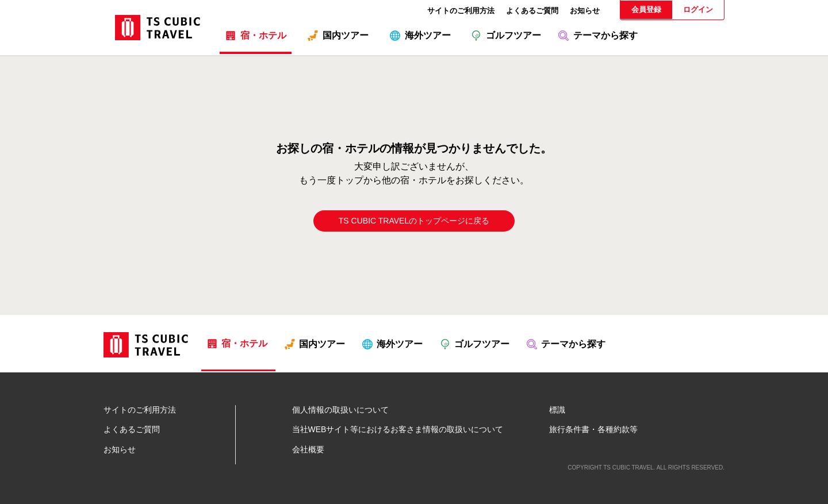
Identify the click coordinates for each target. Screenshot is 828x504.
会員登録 (646, 9)
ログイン (698, 9)
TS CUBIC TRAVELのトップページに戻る (414, 221)
